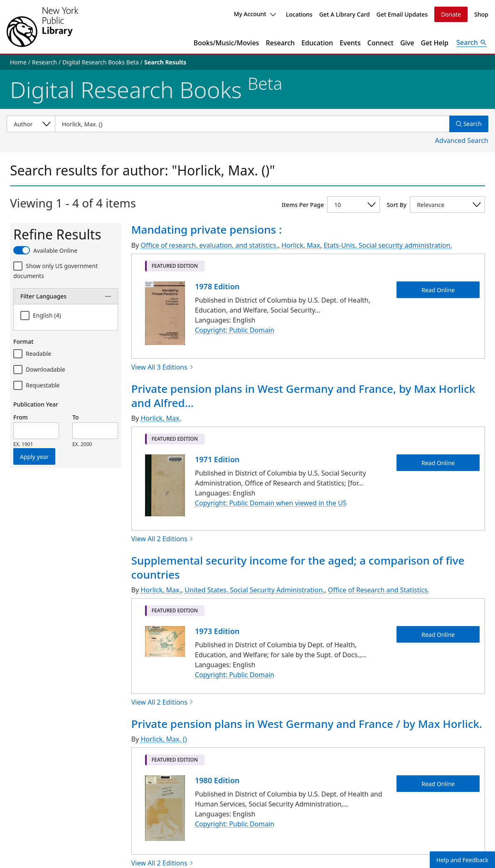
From (21, 417)
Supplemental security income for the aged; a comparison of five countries (298, 567)
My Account (255, 14)
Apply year (34, 457)
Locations (299, 14)
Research (280, 43)
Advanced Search (462, 141)
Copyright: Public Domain (235, 330)
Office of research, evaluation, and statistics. (209, 245)
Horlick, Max (301, 245)
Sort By (396, 205)
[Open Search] (472, 43)
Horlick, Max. (161, 418)
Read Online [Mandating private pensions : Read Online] (438, 290)
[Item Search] (252, 124)
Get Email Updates (402, 14)
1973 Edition (217, 631)
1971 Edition (217, 459)
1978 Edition (217, 286)
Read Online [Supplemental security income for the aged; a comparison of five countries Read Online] (438, 635)
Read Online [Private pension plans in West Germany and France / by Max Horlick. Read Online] (438, 784)
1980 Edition (217, 780)
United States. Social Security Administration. (254, 590)
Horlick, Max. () (164, 739)
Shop (481, 14)
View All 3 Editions (163, 367)
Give (407, 43)
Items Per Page (303, 205)
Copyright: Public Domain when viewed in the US (271, 503)
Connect (380, 43)
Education (317, 43)
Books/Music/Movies (227, 43)
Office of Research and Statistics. (379, 590)
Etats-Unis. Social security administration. (388, 245)
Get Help (435, 43)
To (75, 417)
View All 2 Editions (163, 539)
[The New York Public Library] (42, 27)
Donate (451, 14)
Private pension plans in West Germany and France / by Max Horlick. (307, 724)
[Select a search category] (31, 124)
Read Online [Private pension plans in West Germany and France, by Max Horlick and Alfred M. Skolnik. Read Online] (438, 463)
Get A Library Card (345, 14)
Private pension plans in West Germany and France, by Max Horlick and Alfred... (303, 396)
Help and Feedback (462, 860)
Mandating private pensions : (207, 229)
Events (350, 43)
